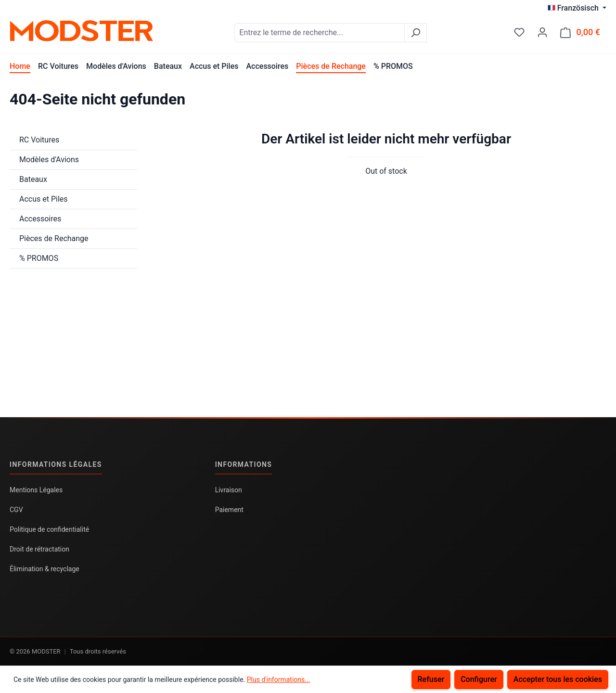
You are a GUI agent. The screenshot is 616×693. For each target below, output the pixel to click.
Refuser (431, 679)
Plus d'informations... (279, 680)
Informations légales (56, 464)
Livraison (229, 490)
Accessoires (40, 219)
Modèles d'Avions (49, 160)
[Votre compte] (542, 32)
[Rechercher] (416, 33)
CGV (16, 510)
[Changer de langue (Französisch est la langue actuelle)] (577, 8)
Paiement (229, 510)
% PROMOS (39, 258)
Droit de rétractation (39, 549)
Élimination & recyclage (45, 569)
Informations (244, 464)
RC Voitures (39, 140)
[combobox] (320, 33)
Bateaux (33, 179)
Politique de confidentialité (49, 529)
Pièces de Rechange (54, 238)
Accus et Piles (44, 199)
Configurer (479, 679)
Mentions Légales (36, 490)
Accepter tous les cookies (558, 679)
